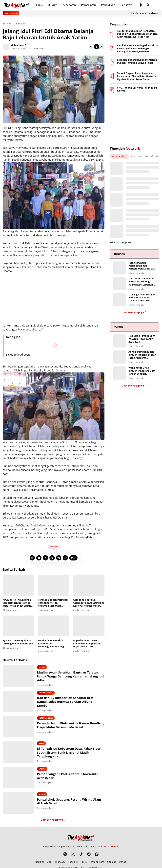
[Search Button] (148, 5)
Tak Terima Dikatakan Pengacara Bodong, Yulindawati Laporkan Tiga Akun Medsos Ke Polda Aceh (137, 34)
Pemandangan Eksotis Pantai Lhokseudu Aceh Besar (68, 776)
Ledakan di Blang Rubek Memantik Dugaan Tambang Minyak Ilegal (137, 61)
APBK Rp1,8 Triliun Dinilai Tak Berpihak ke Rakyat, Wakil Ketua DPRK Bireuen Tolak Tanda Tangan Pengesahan (18, 603)
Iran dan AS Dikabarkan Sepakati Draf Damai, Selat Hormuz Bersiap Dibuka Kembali (66, 702)
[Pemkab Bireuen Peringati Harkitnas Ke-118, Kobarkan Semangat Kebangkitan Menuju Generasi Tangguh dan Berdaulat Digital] (53, 585)
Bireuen (54, 547)
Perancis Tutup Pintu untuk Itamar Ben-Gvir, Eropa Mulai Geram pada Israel (71, 725)
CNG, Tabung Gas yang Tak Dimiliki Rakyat (137, 89)
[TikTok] (81, 854)
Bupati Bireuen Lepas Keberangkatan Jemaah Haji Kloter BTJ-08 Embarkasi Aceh (87, 644)
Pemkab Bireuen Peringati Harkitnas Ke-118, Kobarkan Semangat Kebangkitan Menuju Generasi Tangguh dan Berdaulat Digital (53, 603)
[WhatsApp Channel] (97, 854)
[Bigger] (102, 47)
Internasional (46, 693)
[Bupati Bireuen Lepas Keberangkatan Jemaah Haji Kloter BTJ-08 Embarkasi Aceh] (89, 626)
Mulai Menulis (112, 847)
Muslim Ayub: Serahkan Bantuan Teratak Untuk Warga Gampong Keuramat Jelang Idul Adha (68, 676)
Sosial (42, 667)
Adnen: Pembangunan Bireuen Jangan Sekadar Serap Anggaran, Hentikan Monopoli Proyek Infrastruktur (142, 355)
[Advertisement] (135, 120)
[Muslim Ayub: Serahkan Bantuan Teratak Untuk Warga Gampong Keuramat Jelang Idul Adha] (19, 676)
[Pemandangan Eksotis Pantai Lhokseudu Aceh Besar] (19, 778)
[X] (45, 558)
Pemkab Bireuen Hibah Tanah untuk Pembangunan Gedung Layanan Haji (51, 644)
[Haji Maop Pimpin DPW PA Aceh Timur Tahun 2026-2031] (119, 341)
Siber (50, 862)
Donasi (123, 862)
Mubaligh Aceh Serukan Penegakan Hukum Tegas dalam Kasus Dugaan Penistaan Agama (142, 298)
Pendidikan (108, 5)
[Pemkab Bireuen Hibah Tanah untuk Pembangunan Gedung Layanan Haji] (53, 626)
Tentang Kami (97, 862)
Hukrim (53, 5)
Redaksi (40, 862)
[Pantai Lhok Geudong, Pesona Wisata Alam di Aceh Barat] (19, 803)
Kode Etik (73, 862)
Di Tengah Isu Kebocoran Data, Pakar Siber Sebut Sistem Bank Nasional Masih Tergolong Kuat (69, 753)
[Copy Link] (32, 558)
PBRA (84, 862)
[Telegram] (52, 558)
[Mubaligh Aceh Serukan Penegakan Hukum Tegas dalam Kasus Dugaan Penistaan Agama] (119, 300)
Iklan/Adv (60, 862)
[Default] (97, 47)
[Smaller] (91, 47)
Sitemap (112, 862)
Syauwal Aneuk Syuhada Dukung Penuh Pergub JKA (18, 642)
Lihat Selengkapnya (54, 820)
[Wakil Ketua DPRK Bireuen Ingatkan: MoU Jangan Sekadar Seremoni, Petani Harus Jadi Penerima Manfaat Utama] (119, 373)
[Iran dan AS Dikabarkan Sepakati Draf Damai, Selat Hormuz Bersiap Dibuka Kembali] (19, 701)
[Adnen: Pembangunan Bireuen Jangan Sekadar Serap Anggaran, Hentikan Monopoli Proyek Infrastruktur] (119, 357)
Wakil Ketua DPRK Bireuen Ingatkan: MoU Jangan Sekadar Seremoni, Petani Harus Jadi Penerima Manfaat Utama (142, 371)
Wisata (43, 769)
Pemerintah (89, 5)
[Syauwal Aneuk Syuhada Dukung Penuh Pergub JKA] (18, 626)
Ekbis (39, 5)
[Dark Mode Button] (140, 5)
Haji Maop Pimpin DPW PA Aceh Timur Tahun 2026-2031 (142, 339)
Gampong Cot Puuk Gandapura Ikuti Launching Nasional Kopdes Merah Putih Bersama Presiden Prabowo (89, 603)
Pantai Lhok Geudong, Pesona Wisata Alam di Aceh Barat (70, 802)
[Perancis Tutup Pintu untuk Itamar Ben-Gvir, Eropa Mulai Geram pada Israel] (19, 727)
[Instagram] (65, 854)
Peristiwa (126, 5)
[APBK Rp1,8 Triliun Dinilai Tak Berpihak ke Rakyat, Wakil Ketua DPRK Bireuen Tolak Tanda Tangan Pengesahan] (18, 585)
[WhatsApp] (65, 558)
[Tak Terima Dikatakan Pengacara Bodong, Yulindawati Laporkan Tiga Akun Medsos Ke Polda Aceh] (119, 284)
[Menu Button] (156, 5)
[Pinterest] (59, 558)
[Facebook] (39, 558)
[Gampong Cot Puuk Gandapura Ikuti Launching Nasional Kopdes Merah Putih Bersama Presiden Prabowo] (89, 585)
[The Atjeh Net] (81, 837)
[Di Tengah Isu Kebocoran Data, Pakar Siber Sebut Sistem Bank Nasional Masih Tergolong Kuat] (19, 752)
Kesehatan (69, 5)
